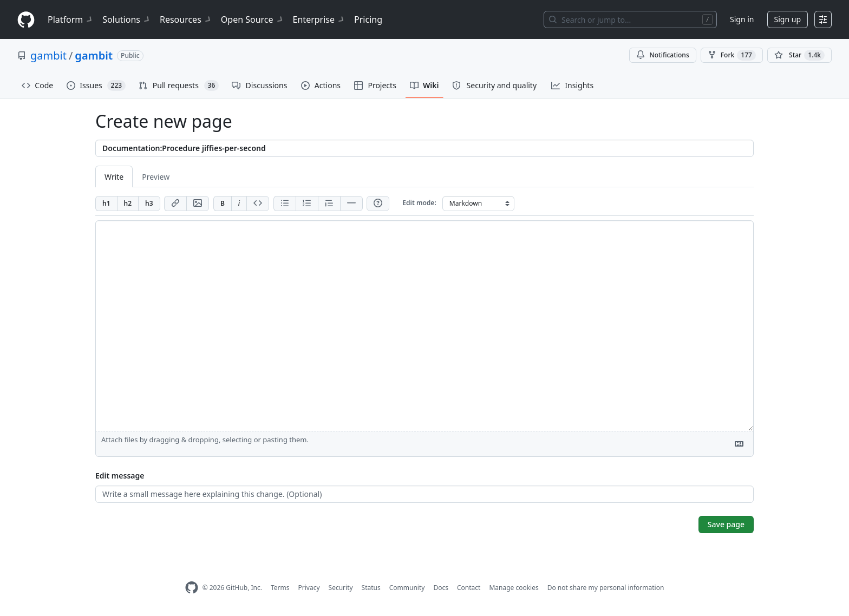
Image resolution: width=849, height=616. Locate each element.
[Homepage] (26, 20)
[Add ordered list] (307, 204)
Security (341, 588)
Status (371, 588)
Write (114, 177)
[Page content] (424, 326)
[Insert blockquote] (329, 204)
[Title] (424, 148)
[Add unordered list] (285, 204)
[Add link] (175, 204)
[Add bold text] (222, 204)
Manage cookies (514, 588)
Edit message (120, 476)
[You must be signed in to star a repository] (799, 55)
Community (407, 588)
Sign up (788, 19)
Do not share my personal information (606, 588)
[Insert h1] (106, 204)
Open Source (253, 19)
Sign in (742, 19)
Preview (156, 177)
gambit (48, 55)
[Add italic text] (239, 204)
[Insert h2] (128, 204)
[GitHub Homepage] (192, 588)
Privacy (309, 588)
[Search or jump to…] (630, 19)
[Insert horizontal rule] (351, 204)
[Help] (378, 204)
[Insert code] (258, 204)
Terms (280, 588)
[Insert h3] (149, 204)
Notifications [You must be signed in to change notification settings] (662, 55)
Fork (732, 55)
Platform (71, 19)
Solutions (127, 19)
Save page (726, 524)
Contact (469, 588)
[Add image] (198, 204)
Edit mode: (419, 203)
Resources (186, 19)
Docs (441, 588)
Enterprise (319, 19)
